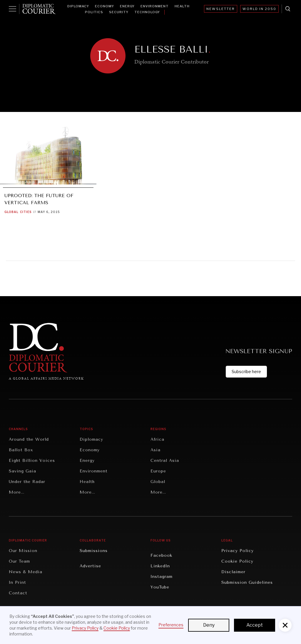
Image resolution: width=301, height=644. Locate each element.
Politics (94, 12)
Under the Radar (27, 482)
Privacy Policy (238, 551)
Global (11, 212)
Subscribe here (246, 372)
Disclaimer (233, 572)
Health (182, 6)
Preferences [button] (171, 625)
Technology (147, 12)
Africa (157, 439)
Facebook (161, 555)
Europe (158, 471)
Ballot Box (21, 450)
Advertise (90, 566)
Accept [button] (255, 625)
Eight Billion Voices (32, 461)
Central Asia (165, 461)
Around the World (29, 439)
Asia (155, 450)
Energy (127, 6)
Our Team (19, 561)
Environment (155, 6)
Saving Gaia (22, 471)
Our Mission (23, 551)
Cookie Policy (237, 561)
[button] (285, 625)
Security (119, 12)
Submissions (94, 551)
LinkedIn (160, 566)
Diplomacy (78, 6)
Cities (26, 212)
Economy (104, 6)
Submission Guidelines (247, 582)
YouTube (160, 587)
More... (17, 492)
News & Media (26, 572)
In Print (17, 582)
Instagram (162, 577)
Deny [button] (209, 625)
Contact (18, 593)
